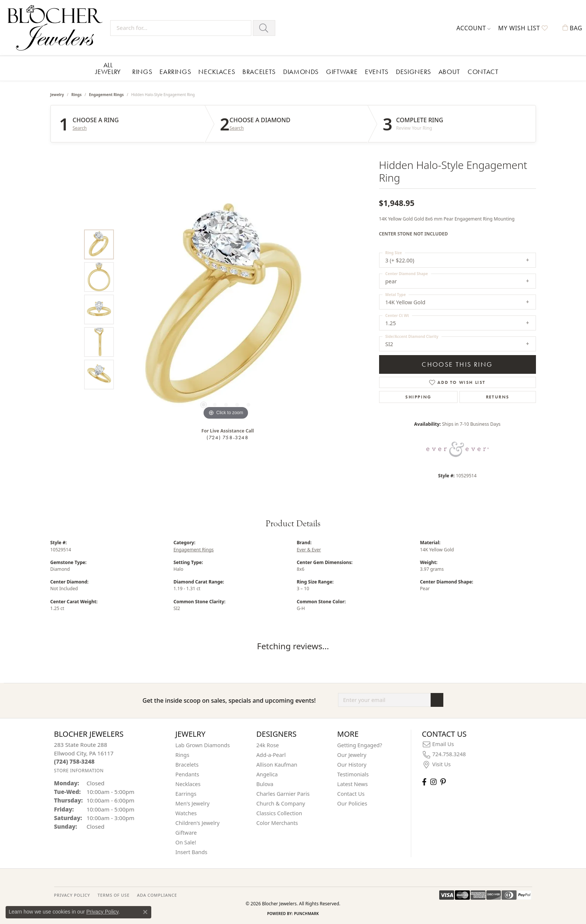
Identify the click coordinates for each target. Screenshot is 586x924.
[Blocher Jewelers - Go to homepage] (57, 28)
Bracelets (259, 72)
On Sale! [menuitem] (186, 842)
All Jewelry (108, 68)
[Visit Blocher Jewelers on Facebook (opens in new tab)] (424, 782)
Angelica (267, 774)
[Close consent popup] (145, 912)
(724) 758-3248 (227, 437)
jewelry (57, 95)
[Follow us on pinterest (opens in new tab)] (443, 782)
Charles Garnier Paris (283, 794)
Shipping (418, 397)
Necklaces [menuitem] (188, 784)
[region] (226, 309)
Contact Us (351, 794)
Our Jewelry (352, 755)
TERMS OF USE (113, 895)
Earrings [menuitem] (186, 794)
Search (80, 128)
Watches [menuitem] (186, 813)
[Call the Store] (75, 761)
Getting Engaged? (360, 745)
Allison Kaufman (277, 765)
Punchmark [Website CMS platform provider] (306, 914)
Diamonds (301, 72)
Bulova (265, 784)
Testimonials (353, 774)
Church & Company (281, 803)
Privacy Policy (102, 912)
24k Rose (268, 745)
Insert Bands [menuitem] (192, 852)
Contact (483, 72)
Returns (498, 397)
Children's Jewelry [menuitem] (198, 823)
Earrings (175, 72)
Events (377, 72)
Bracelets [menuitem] (187, 765)
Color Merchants (277, 823)
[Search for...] (181, 28)
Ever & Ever (309, 550)
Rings (142, 72)
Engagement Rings (106, 95)
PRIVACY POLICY (72, 895)
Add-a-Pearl (271, 755)
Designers (413, 72)
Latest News (353, 784)
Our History (352, 765)
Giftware (342, 72)
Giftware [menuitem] (186, 833)
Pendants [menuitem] (187, 774)
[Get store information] (79, 771)
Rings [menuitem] (182, 755)
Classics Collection (279, 813)
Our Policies (352, 803)
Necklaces (217, 72)
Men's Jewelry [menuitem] (193, 803)
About (449, 72)
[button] (474, 28)
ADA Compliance (157, 895)
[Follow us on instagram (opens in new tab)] (433, 782)
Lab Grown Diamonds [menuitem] (203, 745)
